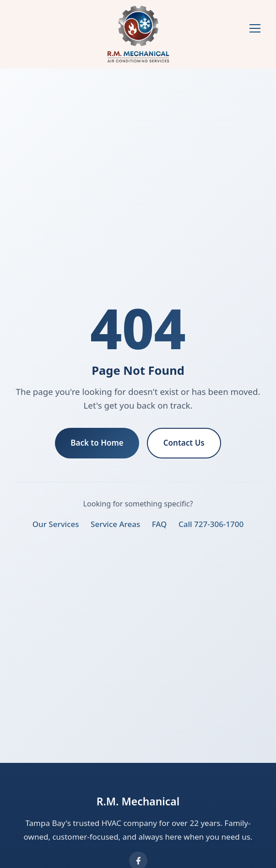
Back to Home (97, 443)
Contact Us (184, 443)
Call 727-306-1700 (211, 524)
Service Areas (115, 524)
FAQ (160, 524)
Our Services (56, 524)
